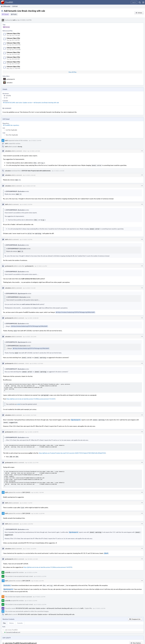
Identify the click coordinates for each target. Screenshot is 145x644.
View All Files (72, 72)
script (19, 401)
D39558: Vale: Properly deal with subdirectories (36, 170)
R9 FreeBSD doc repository (11, 125)
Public (15, 14)
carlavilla (8, 96)
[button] (143, 2)
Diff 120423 (26, 489)
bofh (14, 20)
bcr (7, 98)
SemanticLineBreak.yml (13, 628)
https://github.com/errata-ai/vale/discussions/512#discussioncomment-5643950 (48, 563)
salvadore (10, 83)
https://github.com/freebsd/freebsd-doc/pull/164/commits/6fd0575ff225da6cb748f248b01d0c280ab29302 (72, 450)
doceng (20, 147)
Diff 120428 (26, 510)
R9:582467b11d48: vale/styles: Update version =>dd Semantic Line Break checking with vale (31, 103)
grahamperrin (11, 79)
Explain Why (88, 604)
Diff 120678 (26, 577)
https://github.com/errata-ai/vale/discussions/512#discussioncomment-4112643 (31, 396)
